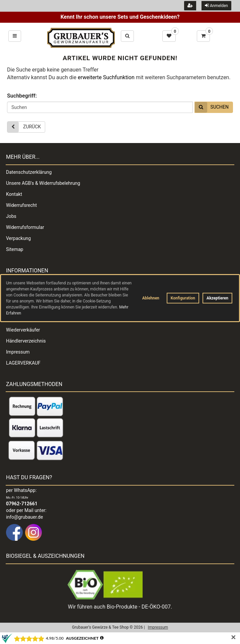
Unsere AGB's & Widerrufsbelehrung (43, 183)
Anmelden (216, 6)
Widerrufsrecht (21, 205)
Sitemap (15, 249)
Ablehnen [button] (151, 298)
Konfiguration (183, 298)
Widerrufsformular (25, 227)
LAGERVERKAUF (23, 363)
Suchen (212, 107)
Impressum (18, 352)
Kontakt (14, 194)
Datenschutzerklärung (29, 172)
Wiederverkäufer (23, 330)
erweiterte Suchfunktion (106, 77)
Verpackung (18, 238)
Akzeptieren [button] (217, 298)
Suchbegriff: (22, 96)
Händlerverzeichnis (26, 341)
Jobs (11, 216)
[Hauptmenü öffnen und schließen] (15, 36)
